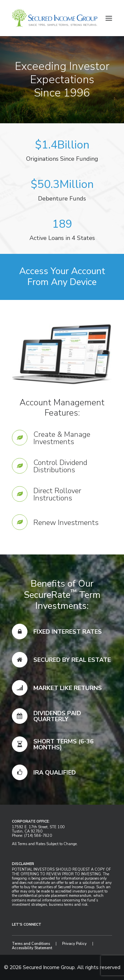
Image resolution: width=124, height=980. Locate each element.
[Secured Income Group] (55, 18)
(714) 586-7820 (38, 836)
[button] (109, 18)
